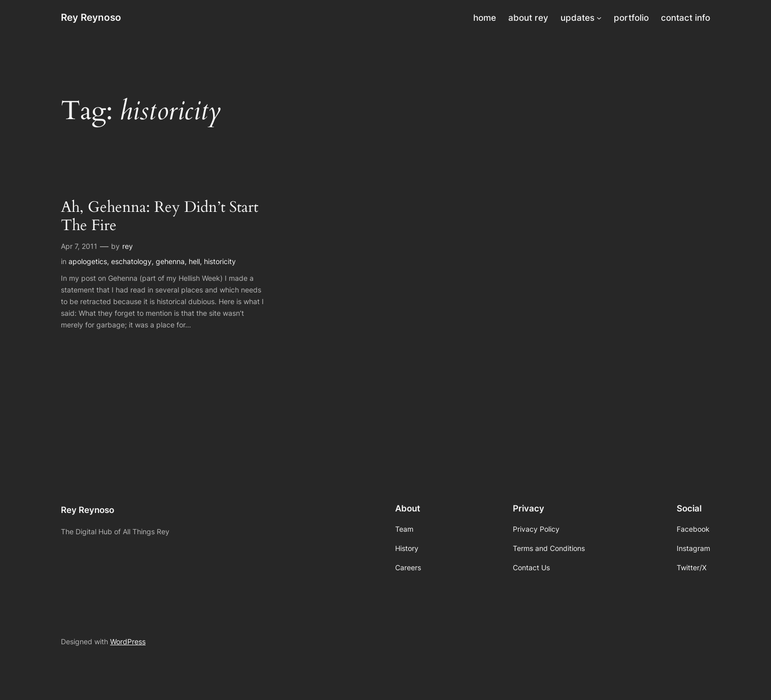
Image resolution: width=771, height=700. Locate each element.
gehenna (170, 261)
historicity (220, 261)
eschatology (131, 261)
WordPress (128, 641)
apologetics (88, 261)
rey (128, 246)
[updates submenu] (599, 18)
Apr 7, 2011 (79, 246)
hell (194, 261)
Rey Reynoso (91, 17)
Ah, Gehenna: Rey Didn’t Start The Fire (160, 217)
